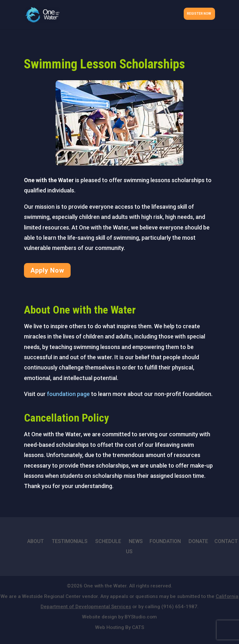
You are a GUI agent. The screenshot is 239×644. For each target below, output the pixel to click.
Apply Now (47, 270)
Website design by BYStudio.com (119, 617)
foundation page (68, 394)
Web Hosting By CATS (120, 627)
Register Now (199, 14)
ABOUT (35, 541)
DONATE (198, 541)
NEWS (136, 541)
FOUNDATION (165, 541)
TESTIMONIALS (70, 541)
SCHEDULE (108, 541)
